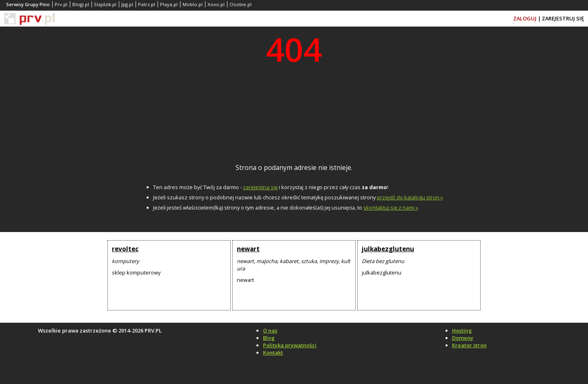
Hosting (462, 330)
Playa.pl (169, 4)
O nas (270, 330)
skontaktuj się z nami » (391, 208)
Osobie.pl (241, 4)
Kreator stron (469, 345)
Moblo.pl (193, 4)
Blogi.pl (81, 4)
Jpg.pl (127, 4)
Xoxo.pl (216, 4)
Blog (269, 338)
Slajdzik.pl (105, 4)
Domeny (463, 338)
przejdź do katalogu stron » (410, 197)
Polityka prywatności (290, 345)
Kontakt (273, 353)
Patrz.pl (147, 4)
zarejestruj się (260, 187)
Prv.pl (61, 4)
